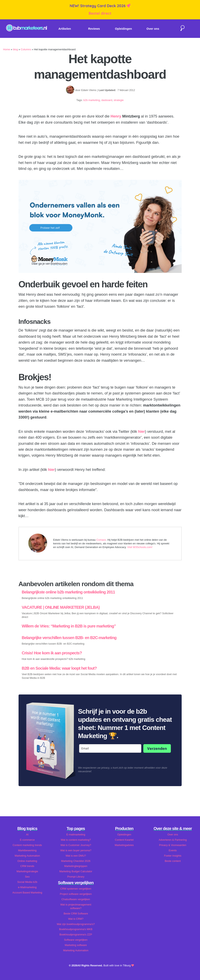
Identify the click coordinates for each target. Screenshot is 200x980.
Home (7, 49)
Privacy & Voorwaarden (173, 845)
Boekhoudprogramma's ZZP (76, 934)
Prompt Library (76, 877)
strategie (119, 100)
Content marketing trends (27, 845)
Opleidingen (123, 29)
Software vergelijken (76, 940)
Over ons (153, 29)
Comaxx (101, 540)
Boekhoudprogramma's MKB (76, 929)
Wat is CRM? (76, 919)
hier (141, 431)
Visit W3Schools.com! (140, 547)
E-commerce (27, 840)
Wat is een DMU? (76, 856)
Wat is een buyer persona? (76, 850)
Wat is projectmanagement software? (76, 906)
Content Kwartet (124, 840)
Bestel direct (100, 13)
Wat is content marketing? (76, 840)
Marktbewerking (27, 850)
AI (27, 834)
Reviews (94, 29)
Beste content (173, 861)
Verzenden (157, 748)
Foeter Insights (173, 856)
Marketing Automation (27, 856)
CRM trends (27, 866)
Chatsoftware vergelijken (76, 899)
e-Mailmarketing (27, 887)
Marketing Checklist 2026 (76, 861)
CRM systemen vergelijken (76, 889)
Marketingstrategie (27, 871)
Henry (116, 116)
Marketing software (76, 945)
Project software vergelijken (76, 894)
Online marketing (27, 861)
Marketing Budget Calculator (76, 871)
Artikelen (65, 29)
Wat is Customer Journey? (76, 845)
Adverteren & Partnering (173, 840)
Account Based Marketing (27, 893)
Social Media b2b (27, 882)
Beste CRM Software (76, 914)
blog (15, 49)
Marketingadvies (124, 845)
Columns (26, 49)
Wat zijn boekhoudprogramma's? (76, 924)
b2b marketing (92, 100)
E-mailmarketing (76, 834)
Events (173, 850)
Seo (27, 877)
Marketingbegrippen (76, 866)
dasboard (107, 100)
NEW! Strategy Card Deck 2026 (98, 6)
